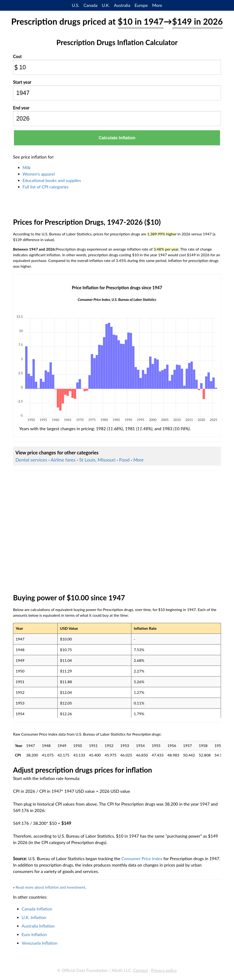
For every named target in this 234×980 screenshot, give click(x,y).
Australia (122, 5)
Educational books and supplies (52, 180)
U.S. (76, 5)
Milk (27, 168)
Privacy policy (164, 970)
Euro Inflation (34, 934)
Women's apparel (39, 174)
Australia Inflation (38, 926)
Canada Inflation (37, 909)
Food (124, 460)
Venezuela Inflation (39, 943)
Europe (141, 5)
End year (21, 108)
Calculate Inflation (117, 138)
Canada (90, 5)
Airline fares (63, 460)
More (157, 5)
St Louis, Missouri (97, 460)
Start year (22, 82)
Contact (140, 970)
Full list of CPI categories (46, 187)
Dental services (31, 460)
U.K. (106, 5)
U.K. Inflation (34, 917)
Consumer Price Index (142, 859)
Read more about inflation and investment (50, 887)
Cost (17, 56)
